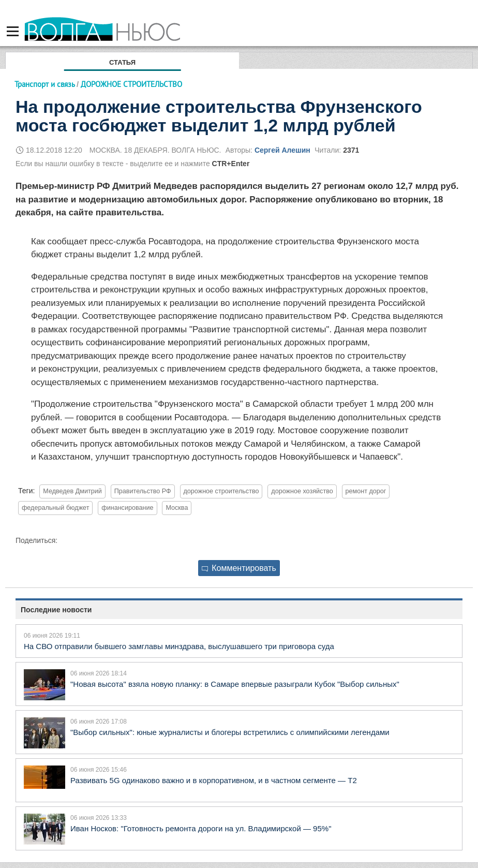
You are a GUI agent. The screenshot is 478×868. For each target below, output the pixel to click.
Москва (177, 508)
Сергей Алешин (282, 150)
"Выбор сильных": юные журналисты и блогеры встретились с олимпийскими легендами (230, 732)
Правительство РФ (143, 491)
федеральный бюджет (55, 508)
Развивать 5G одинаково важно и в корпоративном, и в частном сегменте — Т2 (214, 780)
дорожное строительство (221, 491)
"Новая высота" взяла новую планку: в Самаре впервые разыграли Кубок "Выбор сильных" (235, 684)
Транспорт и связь (44, 84)
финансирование (127, 508)
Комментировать (239, 568)
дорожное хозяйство (302, 491)
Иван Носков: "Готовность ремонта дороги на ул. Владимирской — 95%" (201, 828)
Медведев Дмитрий (72, 491)
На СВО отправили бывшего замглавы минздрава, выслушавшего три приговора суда (179, 646)
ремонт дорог (366, 491)
